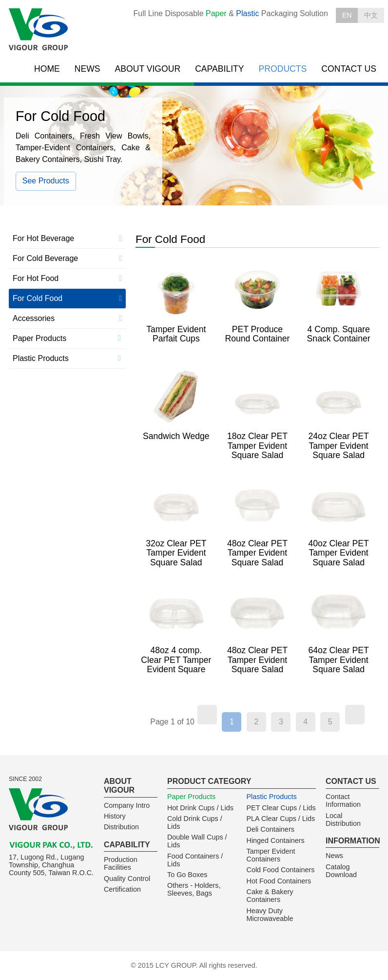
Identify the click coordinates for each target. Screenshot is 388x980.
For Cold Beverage (45, 258)
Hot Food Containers (279, 881)
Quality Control (127, 879)
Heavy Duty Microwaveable (270, 915)
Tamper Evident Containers (271, 855)
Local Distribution (343, 820)
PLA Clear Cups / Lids (281, 819)
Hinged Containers (275, 840)
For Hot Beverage (43, 238)
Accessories (34, 318)
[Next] (355, 715)
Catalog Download (341, 871)
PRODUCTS (283, 69)
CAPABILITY (219, 69)
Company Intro (127, 805)
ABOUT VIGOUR (148, 69)
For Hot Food (36, 278)
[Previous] (207, 715)
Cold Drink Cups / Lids (195, 822)
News (334, 856)
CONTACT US (349, 69)
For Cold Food (38, 298)
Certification (122, 889)
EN (347, 15)
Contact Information (343, 800)
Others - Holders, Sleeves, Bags (194, 889)
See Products (46, 181)
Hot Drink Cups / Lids (200, 808)
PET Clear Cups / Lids (281, 808)
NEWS (87, 69)
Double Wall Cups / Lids (197, 841)
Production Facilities (121, 863)
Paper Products (39, 338)
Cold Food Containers (280, 870)
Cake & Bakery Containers (270, 896)
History (115, 816)
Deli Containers (270, 829)
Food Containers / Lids (195, 860)
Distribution (121, 827)
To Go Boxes (187, 875)
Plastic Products (41, 358)
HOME (47, 69)
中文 (371, 15)
